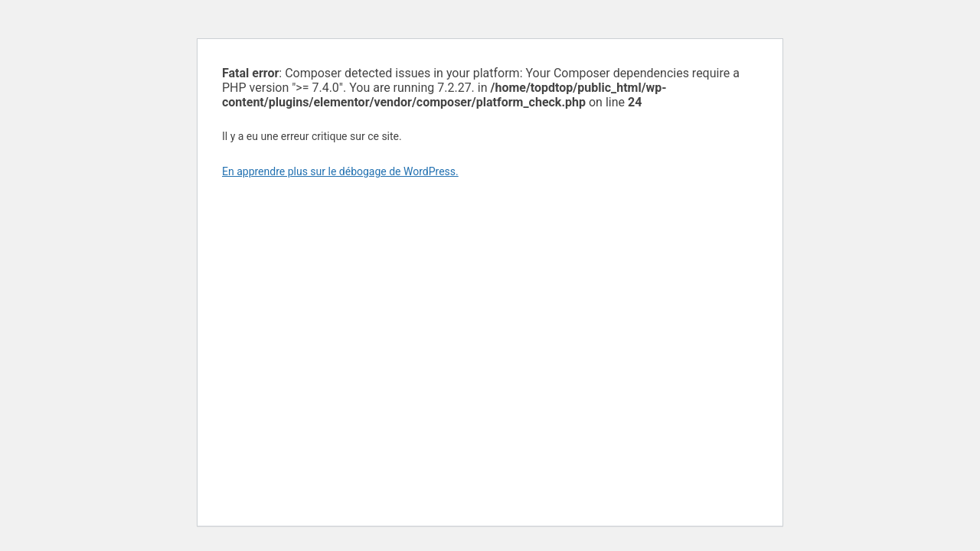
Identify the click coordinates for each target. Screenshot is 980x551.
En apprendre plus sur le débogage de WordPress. (340, 171)
